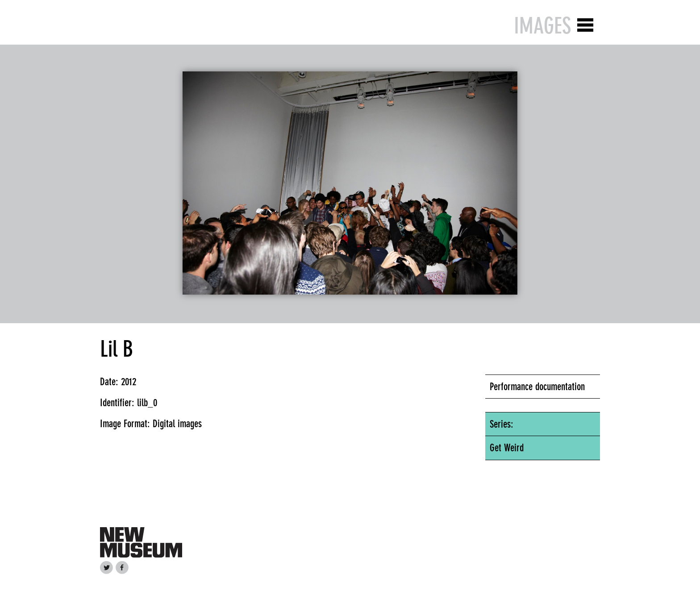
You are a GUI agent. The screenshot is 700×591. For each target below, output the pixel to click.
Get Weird (507, 448)
